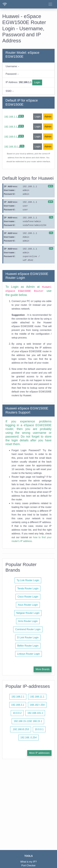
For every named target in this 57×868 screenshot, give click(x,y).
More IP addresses (39, 753)
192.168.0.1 (11, 137)
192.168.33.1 (11, 147)
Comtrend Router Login (28, 629)
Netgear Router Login (28, 613)
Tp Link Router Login (28, 580)
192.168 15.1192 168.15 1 (28, 721)
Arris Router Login (28, 621)
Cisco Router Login (28, 597)
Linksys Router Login (28, 654)
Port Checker (28, 866)
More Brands (43, 669)
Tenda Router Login (28, 588)
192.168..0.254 (28, 738)
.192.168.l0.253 (21, 729)
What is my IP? (29, 862)
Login (37, 82)
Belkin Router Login (28, 646)
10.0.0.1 (39, 729)
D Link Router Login (28, 637)
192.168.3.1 (11, 127)
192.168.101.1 (35, 713)
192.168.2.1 (18, 697)
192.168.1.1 (11, 117)
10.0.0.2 (17, 713)
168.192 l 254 (37, 705)
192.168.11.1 (37, 697)
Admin (48, 117)
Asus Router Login (28, 605)
